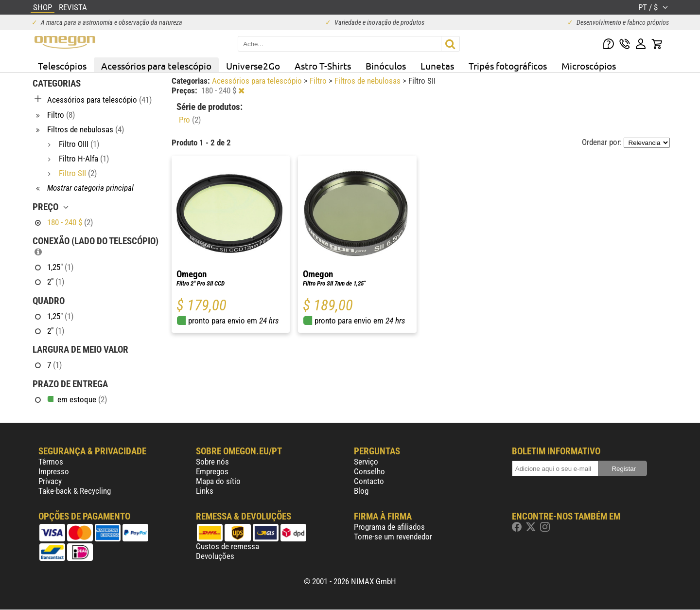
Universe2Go (253, 66)
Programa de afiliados (389, 527)
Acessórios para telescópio (156, 66)
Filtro (319, 81)
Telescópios (62, 66)
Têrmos (51, 462)
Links (205, 491)
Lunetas (437, 66)
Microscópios (589, 66)
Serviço (366, 462)
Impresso (54, 471)
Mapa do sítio (218, 481)
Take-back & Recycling (75, 491)
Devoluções (215, 556)
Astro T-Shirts (323, 66)
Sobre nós (212, 462)
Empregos (212, 471)
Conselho (369, 471)
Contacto (369, 481)
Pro (190, 120)
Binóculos (386, 66)
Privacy (50, 481)
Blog (361, 491)
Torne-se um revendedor (393, 537)
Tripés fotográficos (508, 66)
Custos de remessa (227, 546)
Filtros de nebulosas (368, 81)
